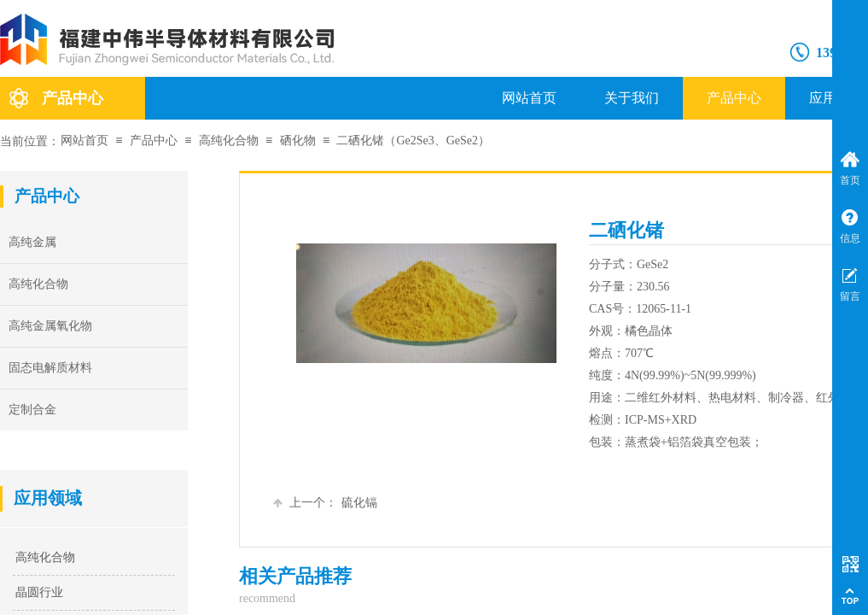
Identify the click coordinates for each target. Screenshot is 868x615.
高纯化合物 (229, 141)
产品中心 (734, 98)
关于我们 (632, 98)
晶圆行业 (39, 592)
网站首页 (529, 98)
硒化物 (298, 141)
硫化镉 (325, 503)
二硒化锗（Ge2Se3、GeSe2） (413, 141)
